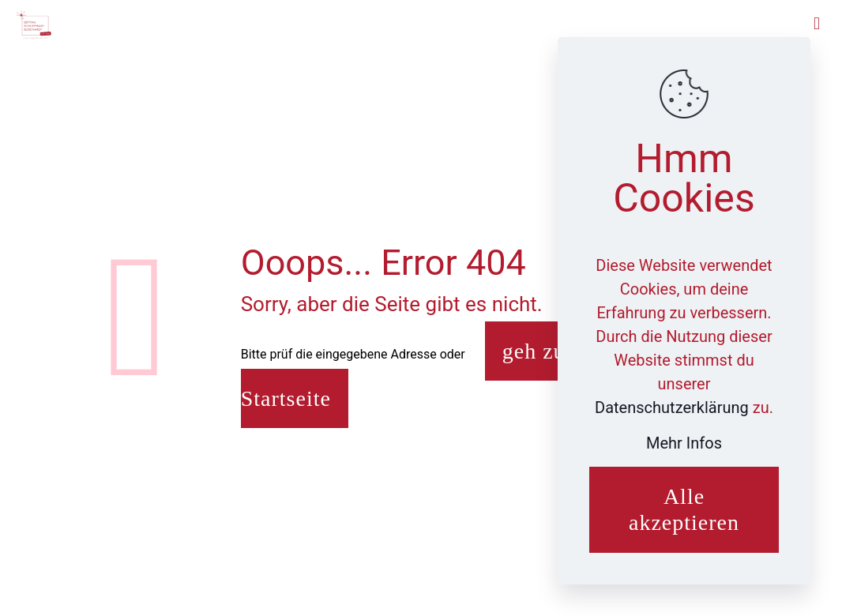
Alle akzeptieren (684, 510)
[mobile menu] (817, 24)
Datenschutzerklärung (674, 408)
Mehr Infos (684, 443)
